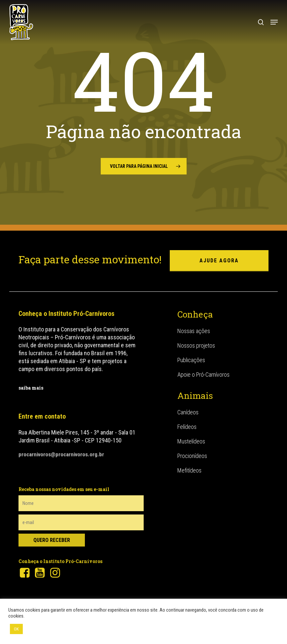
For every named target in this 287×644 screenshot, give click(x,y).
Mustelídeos (191, 441)
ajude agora (219, 261)
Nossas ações (194, 331)
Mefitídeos (189, 470)
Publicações (191, 360)
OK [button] (16, 629)
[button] (274, 22)
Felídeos (187, 427)
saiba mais (31, 388)
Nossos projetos (196, 345)
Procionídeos (192, 456)
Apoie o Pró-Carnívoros (203, 375)
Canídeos (188, 412)
